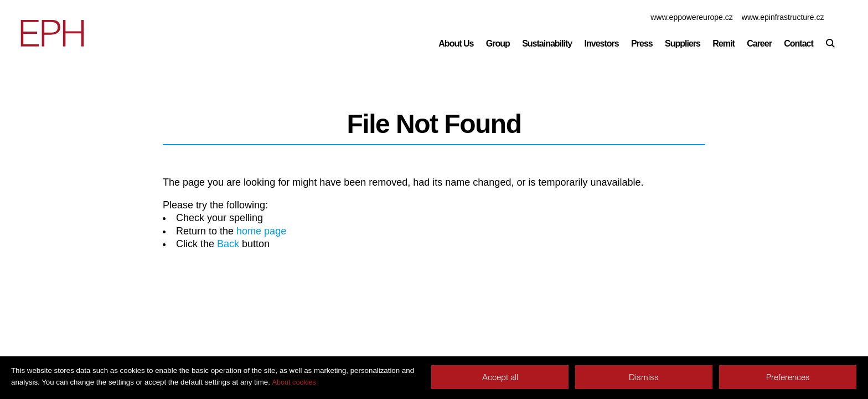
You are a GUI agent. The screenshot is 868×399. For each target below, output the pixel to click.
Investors (602, 44)
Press (642, 44)
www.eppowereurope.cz (692, 17)
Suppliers (683, 44)
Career (759, 44)
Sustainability (547, 44)
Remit (723, 44)
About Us (456, 44)
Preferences (788, 377)
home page (261, 231)
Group (498, 44)
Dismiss (644, 377)
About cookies (294, 382)
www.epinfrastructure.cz (783, 17)
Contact (799, 44)
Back (228, 244)
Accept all (500, 377)
